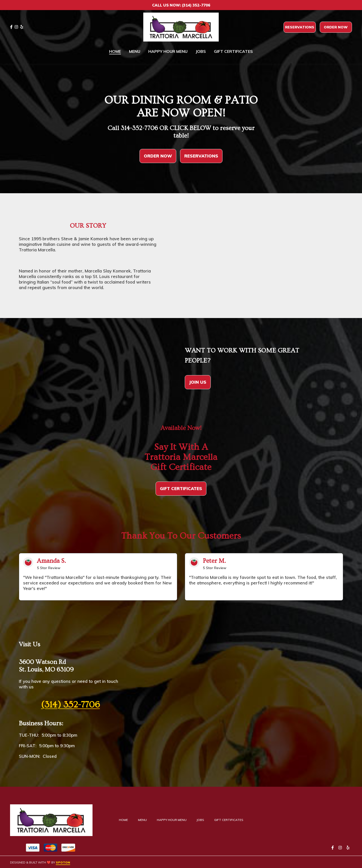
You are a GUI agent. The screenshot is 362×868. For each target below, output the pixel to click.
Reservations (300, 27)
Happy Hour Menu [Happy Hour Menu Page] (168, 51)
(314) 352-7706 (70, 705)
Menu (144, 820)
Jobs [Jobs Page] (201, 51)
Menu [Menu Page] (135, 51)
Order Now (336, 27)
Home (125, 820)
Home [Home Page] (115, 51)
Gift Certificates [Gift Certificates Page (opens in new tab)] (233, 51)
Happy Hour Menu (173, 820)
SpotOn (63, 862)
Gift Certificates (230, 820)
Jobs (202, 820)
